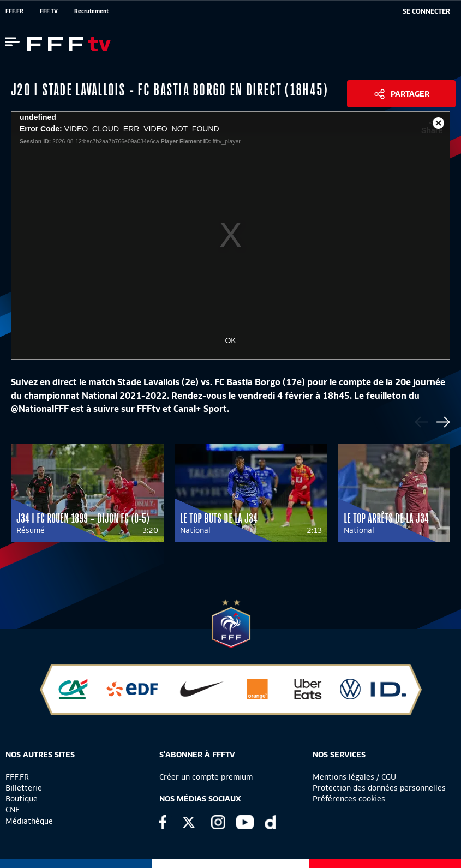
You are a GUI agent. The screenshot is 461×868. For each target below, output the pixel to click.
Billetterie (24, 788)
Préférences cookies (349, 799)
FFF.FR (14, 11)
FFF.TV (49, 11)
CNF (13, 810)
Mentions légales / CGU (354, 777)
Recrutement (91, 11)
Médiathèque (29, 821)
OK (230, 340)
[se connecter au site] (426, 11)
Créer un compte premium (206, 777)
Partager (410, 94)
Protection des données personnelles (379, 788)
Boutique (22, 799)
